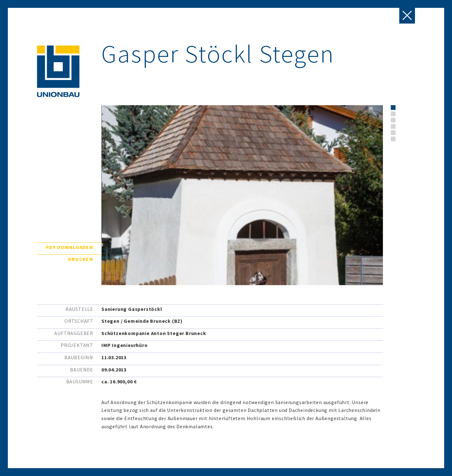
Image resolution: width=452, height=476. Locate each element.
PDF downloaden (70, 247)
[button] (393, 108)
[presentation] (407, 125)
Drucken (81, 259)
